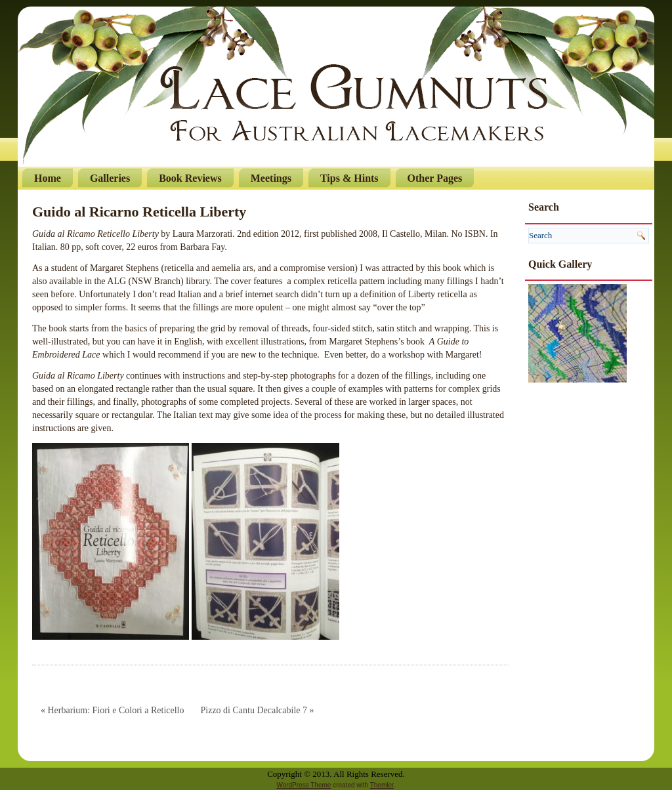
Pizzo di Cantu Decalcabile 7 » (258, 710)
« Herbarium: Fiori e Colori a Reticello (113, 710)
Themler (382, 785)
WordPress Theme (304, 785)
